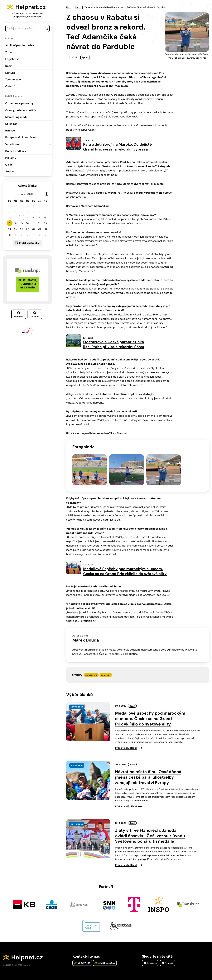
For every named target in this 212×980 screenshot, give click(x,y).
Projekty (11, 158)
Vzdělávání (12, 144)
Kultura (10, 73)
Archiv (9, 171)
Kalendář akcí (27, 186)
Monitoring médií (16, 117)
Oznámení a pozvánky (19, 103)
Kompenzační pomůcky (21, 137)
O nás (9, 165)
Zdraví (9, 52)
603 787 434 (82, 960)
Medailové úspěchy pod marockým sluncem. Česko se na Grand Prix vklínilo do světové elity (150, 715)
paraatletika (91, 671)
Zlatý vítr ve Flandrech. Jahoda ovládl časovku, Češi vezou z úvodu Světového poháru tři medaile (150, 832)
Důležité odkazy (16, 151)
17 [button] (10, 223)
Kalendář (11, 124)
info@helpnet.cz (105, 960)
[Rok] (31, 194)
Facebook (19, 315)
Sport (9, 66)
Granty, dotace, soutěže (21, 110)
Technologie (13, 80)
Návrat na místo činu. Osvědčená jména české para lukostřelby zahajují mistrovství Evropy (148, 774)
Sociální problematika (20, 45)
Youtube (35, 315)
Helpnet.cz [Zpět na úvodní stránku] (31, 7)
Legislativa (12, 59)
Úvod (69, 7)
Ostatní (10, 86)
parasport (106, 671)
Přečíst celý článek (126, 744)
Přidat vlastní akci (29, 243)
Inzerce (10, 131)
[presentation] (88, 718)
